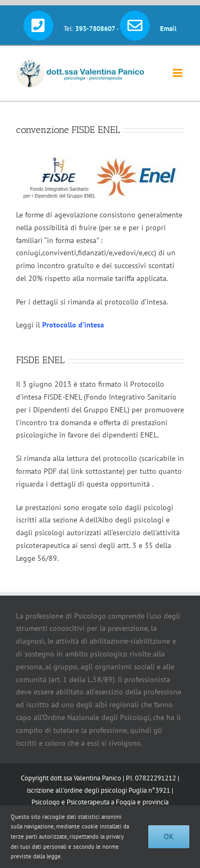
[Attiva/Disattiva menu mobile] (178, 73)
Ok (169, 836)
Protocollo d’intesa (73, 325)
